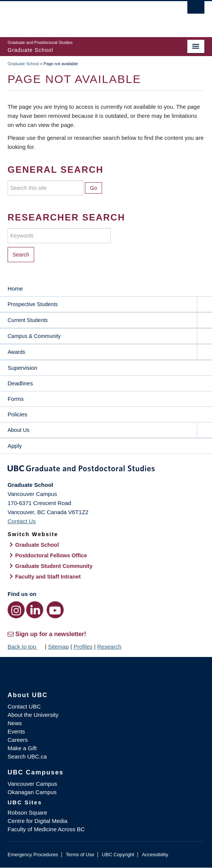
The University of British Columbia (76, 16)
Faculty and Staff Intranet (48, 577)
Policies (17, 414)
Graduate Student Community (54, 566)
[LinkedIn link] (35, 610)
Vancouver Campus (32, 784)
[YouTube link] (55, 610)
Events (16, 731)
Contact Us (22, 521)
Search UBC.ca (27, 756)
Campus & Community (34, 336)
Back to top (25, 647)
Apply (15, 446)
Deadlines (20, 383)
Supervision (22, 368)
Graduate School (23, 64)
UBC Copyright (118, 855)
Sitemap (58, 647)
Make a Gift (22, 748)
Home (15, 289)
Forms (16, 399)
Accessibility (155, 855)
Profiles (83, 647)
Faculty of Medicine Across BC (46, 829)
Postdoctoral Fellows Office (51, 555)
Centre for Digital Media (38, 821)
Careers (18, 740)
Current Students (28, 320)
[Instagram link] (16, 610)
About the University (33, 715)
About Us (19, 430)
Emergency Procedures (33, 855)
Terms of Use (80, 855)
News (15, 723)
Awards (16, 352)
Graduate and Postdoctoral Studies (106, 470)
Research (109, 647)
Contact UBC (24, 706)
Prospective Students (33, 304)
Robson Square (27, 812)
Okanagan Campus (32, 792)
